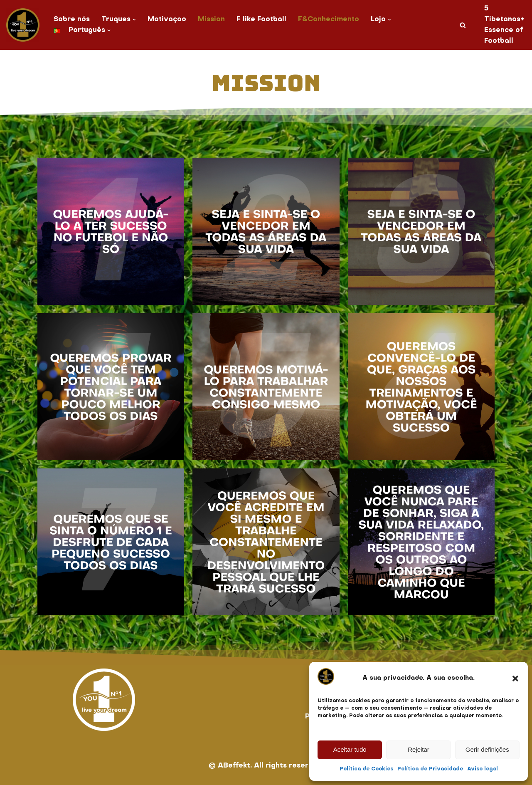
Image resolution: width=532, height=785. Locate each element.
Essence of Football (503, 36)
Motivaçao (167, 20)
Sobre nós (72, 20)
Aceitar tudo (350, 749)
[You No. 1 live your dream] (23, 25)
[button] (515, 679)
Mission (212, 20)
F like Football (262, 20)
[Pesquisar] (462, 25)
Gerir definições (487, 749)
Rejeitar (419, 749)
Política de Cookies (366, 769)
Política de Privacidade (430, 769)
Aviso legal (483, 769)
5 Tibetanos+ (504, 14)
